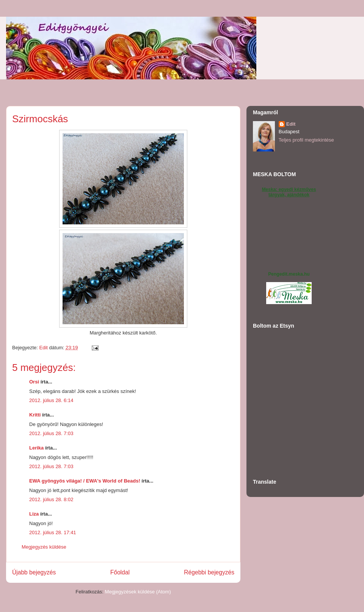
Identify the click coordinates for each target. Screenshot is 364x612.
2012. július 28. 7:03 (51, 433)
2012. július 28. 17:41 (53, 532)
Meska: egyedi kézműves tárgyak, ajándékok (289, 192)
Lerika (36, 448)
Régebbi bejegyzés (209, 572)
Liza (34, 514)
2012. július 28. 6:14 (51, 400)
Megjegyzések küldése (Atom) (138, 592)
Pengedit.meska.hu (289, 274)
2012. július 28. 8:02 (51, 499)
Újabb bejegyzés (34, 572)
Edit (291, 124)
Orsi (34, 382)
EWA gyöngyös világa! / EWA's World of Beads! (85, 481)
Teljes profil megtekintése (306, 140)
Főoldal (120, 572)
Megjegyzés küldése (44, 547)
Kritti (35, 415)
